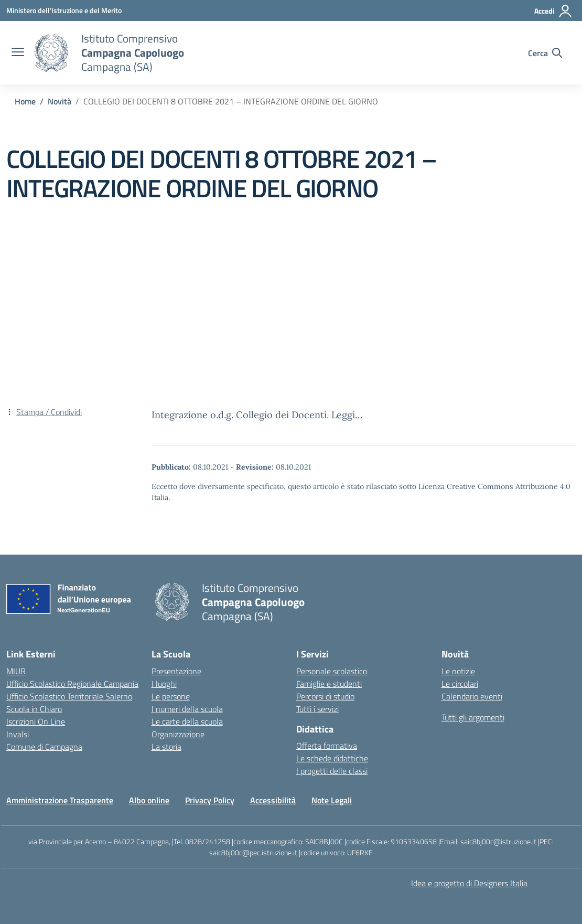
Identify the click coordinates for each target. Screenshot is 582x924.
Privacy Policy (210, 800)
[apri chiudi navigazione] (18, 53)
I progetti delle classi (332, 771)
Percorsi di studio (325, 696)
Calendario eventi (472, 696)
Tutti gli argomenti (473, 717)
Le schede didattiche (332, 758)
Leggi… (347, 415)
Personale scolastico (332, 671)
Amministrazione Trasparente (60, 800)
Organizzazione (178, 734)
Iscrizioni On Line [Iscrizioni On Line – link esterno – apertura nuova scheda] (36, 721)
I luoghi (164, 684)
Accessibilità (273, 800)
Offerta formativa (327, 746)
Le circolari (460, 684)
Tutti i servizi (317, 709)
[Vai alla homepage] (51, 53)
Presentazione (176, 671)
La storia (166, 747)
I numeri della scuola (187, 709)
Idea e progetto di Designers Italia (469, 883)
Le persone (171, 696)
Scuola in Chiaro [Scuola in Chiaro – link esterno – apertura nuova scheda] (34, 709)
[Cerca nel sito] (545, 53)
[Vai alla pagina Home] (25, 101)
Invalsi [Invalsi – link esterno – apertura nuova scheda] (18, 734)
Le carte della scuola (187, 721)
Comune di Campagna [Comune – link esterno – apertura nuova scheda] (44, 747)
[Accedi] (553, 11)
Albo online (149, 800)
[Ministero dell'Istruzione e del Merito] (64, 10)
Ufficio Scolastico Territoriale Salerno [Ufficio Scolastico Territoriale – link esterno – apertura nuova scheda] (69, 696)
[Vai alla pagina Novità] (60, 101)
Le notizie (458, 671)
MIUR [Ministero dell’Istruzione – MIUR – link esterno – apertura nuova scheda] (16, 671)
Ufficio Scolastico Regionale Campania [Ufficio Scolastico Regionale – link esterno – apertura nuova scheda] (72, 684)
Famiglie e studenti (329, 684)
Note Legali (332, 800)
